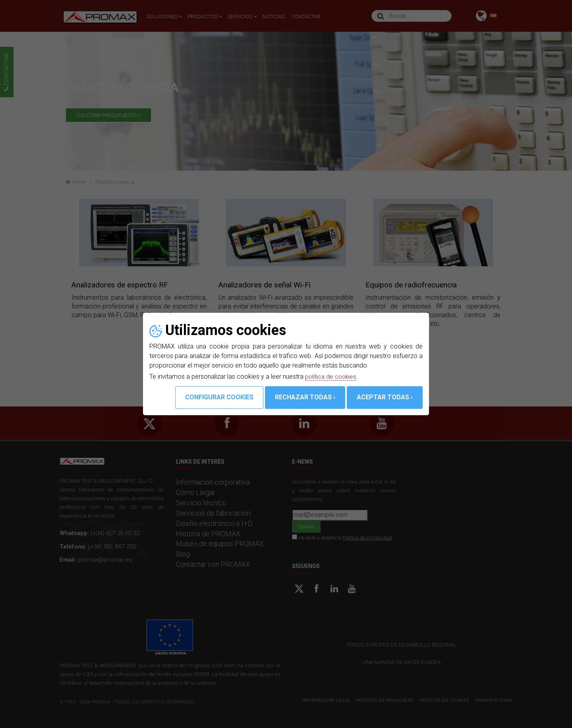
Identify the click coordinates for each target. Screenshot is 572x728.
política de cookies (332, 377)
